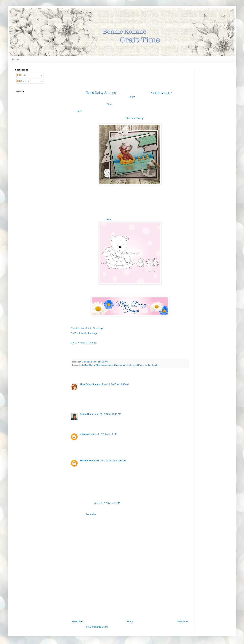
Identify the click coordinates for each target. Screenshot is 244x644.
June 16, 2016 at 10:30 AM (115, 384)
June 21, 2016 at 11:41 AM (108, 414)
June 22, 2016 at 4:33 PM (113, 461)
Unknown (85, 434)
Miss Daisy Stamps (90, 384)
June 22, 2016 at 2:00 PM (104, 434)
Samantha (91, 514)
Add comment (79, 527)
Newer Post (78, 622)
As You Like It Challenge (84, 333)
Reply (83, 403)
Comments (24, 81)
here (133, 97)
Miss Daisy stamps (105, 365)
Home (16, 59)
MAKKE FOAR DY (89, 461)
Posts (22, 75)
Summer (118, 365)
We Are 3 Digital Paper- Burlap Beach (140, 365)
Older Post (182, 622)
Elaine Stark (86, 414)
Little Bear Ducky (87, 365)
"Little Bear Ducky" (161, 93)
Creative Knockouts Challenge (87, 328)
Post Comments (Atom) (97, 627)
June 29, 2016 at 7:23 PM (107, 503)
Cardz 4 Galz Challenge (84, 343)
